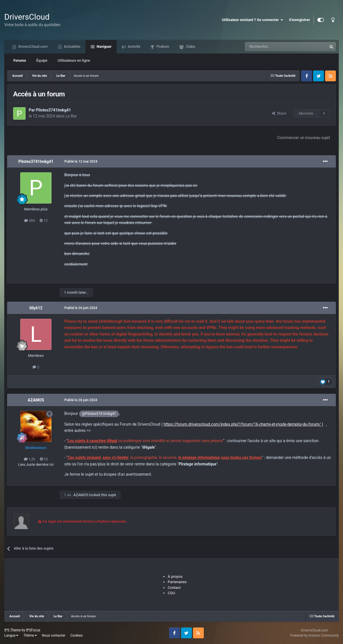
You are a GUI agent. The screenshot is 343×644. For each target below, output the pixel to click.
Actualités (72, 46)
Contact (174, 588)
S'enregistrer (299, 20)
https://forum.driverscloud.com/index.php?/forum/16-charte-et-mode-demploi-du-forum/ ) (243, 424)
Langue (11, 635)
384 (30, 220)
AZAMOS (36, 400)
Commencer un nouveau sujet (304, 138)
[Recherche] (274, 47)
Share (279, 113)
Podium (163, 46)
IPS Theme (13, 630)
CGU (171, 593)
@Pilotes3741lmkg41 (99, 414)
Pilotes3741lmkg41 (53, 110)
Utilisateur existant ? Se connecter (252, 20)
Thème (30, 635)
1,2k (30, 459)
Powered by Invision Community (314, 635)
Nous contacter (54, 635)
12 (44, 220)
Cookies (76, 635)
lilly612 (36, 308)
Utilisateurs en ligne (74, 60)
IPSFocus (33, 630)
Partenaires (177, 582)
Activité (134, 46)
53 (44, 459)
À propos (175, 576)
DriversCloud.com (32, 46)
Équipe (42, 60)
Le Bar (71, 116)
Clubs (190, 46)
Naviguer (104, 46)
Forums (20, 60)
